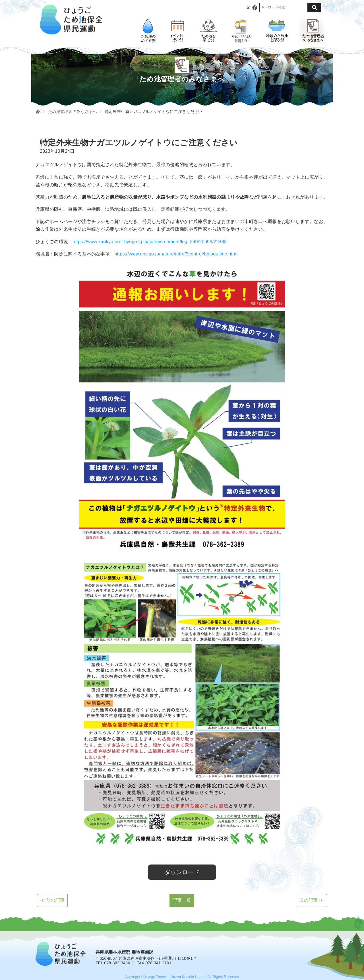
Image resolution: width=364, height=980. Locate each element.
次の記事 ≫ (311, 900)
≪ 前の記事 (52, 900)
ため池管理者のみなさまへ (73, 112)
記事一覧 (182, 900)
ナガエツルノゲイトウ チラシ (62, 857)
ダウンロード (182, 872)
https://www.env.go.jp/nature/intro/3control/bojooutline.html (176, 254)
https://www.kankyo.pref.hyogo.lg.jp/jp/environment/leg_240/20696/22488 (150, 242)
